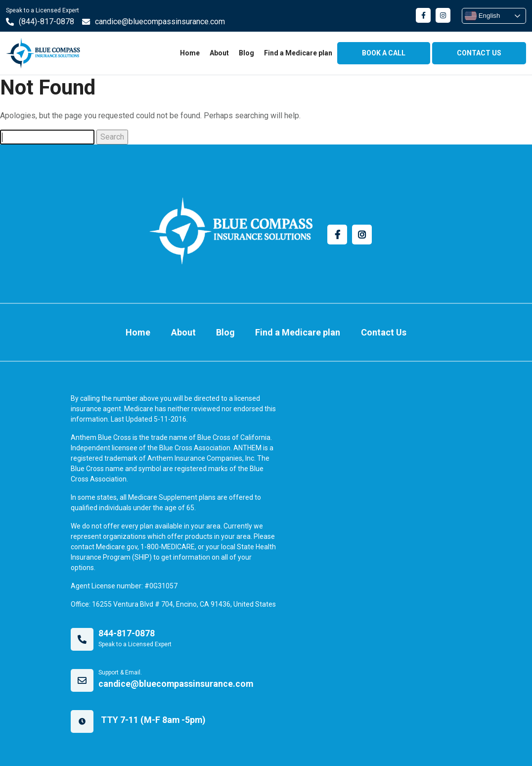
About (219, 53)
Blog (246, 53)
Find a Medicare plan (298, 53)
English (482, 16)
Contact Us (376, 329)
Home (190, 53)
